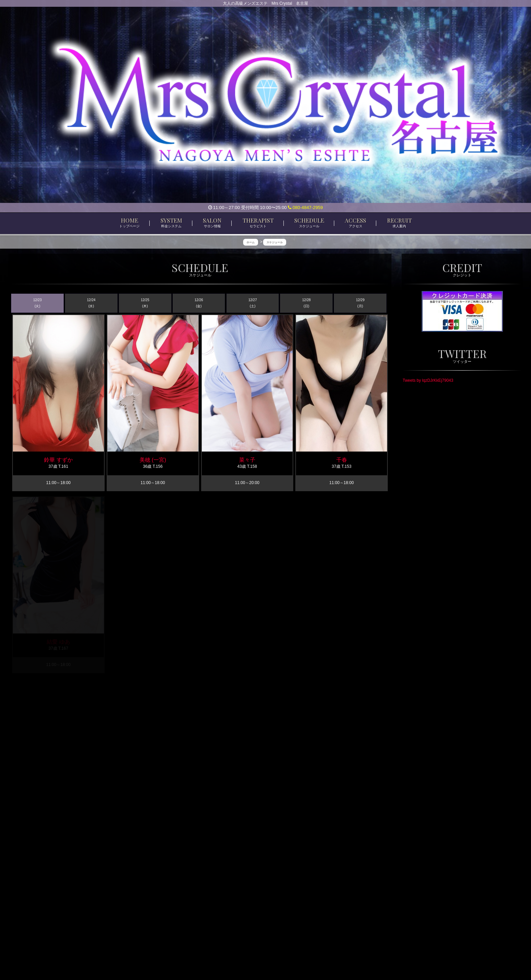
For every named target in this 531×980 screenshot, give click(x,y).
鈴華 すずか (58, 460)
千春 (342, 460)
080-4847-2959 (305, 207)
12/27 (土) (252, 303)
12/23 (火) (37, 303)
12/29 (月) (360, 303)
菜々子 (247, 460)
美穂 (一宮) (153, 460)
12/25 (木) (145, 303)
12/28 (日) (306, 303)
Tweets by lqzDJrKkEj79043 (428, 380)
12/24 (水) (91, 303)
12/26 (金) (199, 303)
